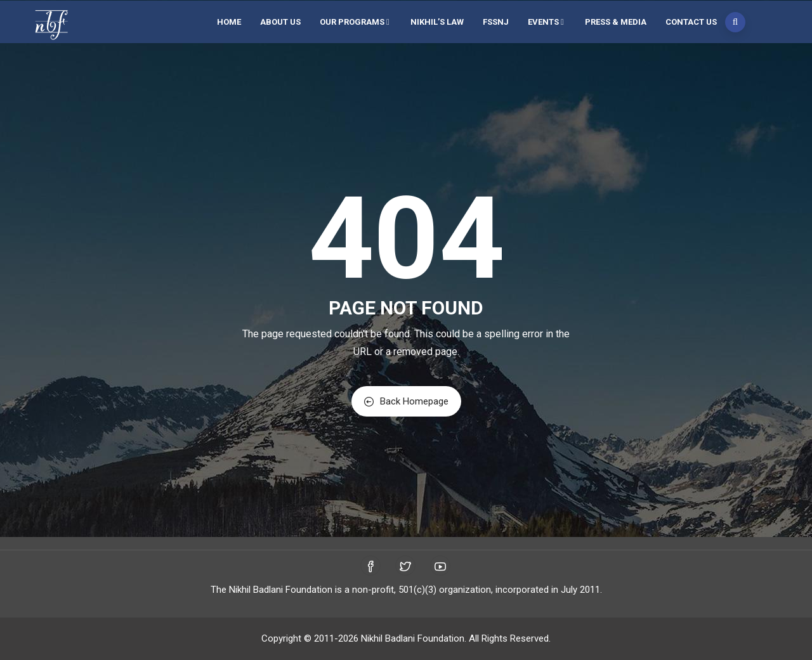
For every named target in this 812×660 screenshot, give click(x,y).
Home (229, 22)
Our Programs (356, 22)
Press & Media (616, 22)
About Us (280, 22)
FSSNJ (496, 22)
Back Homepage (406, 401)
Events (547, 22)
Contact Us (691, 22)
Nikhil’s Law (437, 22)
